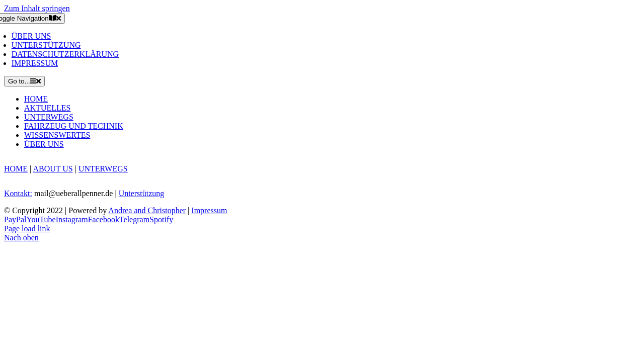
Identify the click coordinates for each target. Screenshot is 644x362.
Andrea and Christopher (147, 210)
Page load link (27, 229)
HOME (16, 169)
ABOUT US (53, 169)
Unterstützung (142, 193)
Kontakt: (18, 193)
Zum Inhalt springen (37, 8)
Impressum (209, 210)
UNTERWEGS (103, 169)
